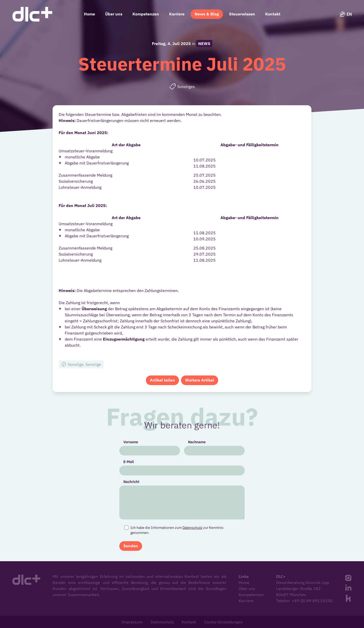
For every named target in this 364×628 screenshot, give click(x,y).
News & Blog (207, 14)
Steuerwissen (242, 14)
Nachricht (133, 482)
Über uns (114, 14)
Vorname (133, 444)
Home (89, 14)
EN (346, 14)
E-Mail (131, 463)
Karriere (177, 14)
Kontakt (273, 14)
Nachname (196, 444)
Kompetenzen (146, 14)
